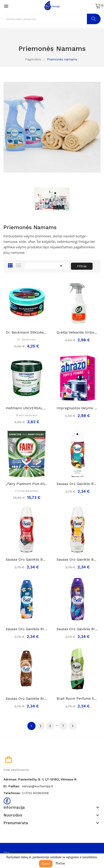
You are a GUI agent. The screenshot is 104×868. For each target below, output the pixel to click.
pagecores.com (23, 852)
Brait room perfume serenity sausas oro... (77, 699)
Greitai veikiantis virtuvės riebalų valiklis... (77, 332)
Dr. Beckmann (27, 339)
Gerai (46, 864)
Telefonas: (12, 793)
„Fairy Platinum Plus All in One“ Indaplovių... (27, 484)
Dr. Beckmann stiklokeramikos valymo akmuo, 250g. (27, 332)
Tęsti (73, 726)
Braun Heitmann (27, 415)
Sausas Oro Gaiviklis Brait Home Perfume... (27, 629)
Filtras (82, 266)
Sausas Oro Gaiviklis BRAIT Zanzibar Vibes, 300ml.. (77, 484)
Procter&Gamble (27, 491)
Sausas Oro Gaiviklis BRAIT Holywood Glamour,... (27, 560)
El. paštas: (12, 786)
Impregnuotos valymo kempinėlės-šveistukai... (77, 408)
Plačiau (60, 863)
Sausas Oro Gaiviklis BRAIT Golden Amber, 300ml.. (77, 560)
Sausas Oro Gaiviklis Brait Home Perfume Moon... (77, 629)
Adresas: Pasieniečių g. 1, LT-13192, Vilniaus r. (40, 779)
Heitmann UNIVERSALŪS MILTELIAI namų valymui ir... (27, 408)
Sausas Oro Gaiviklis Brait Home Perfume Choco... (27, 699)
